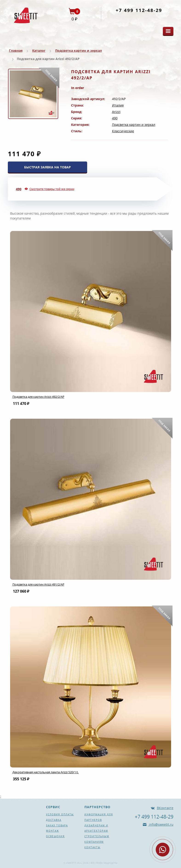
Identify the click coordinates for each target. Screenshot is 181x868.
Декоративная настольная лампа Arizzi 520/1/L (46, 772)
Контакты (92, 847)
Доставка (54, 820)
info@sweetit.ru (161, 824)
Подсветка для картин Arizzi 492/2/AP (38, 397)
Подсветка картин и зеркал (79, 50)
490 (115, 118)
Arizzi (116, 112)
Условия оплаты (60, 814)
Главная (16, 50)
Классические (123, 131)
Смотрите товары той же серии (52, 189)
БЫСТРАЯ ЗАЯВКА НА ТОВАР (47, 167)
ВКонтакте (165, 808)
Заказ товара (57, 825)
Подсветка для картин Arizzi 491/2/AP (38, 584)
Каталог (39, 50)
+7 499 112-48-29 (139, 10)
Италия (118, 105)
